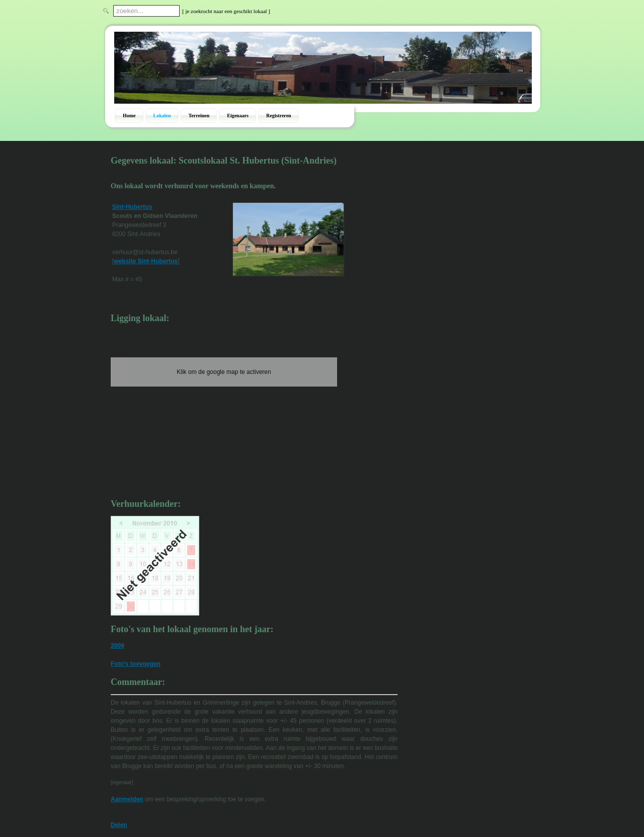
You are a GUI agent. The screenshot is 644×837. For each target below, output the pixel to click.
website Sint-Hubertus (146, 261)
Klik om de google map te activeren (224, 372)
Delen (119, 825)
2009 (117, 646)
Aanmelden (127, 799)
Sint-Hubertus (132, 207)
